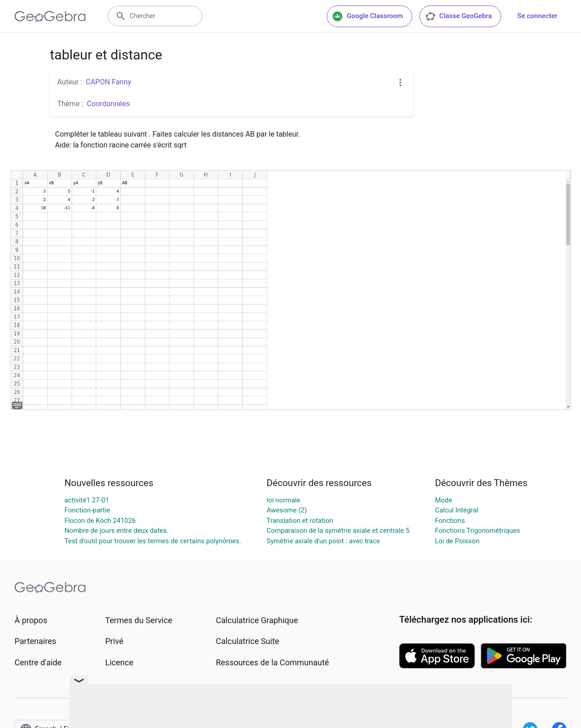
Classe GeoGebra (458, 16)
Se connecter (537, 16)
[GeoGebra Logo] (50, 16)
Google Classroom (368, 16)
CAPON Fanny (108, 82)
